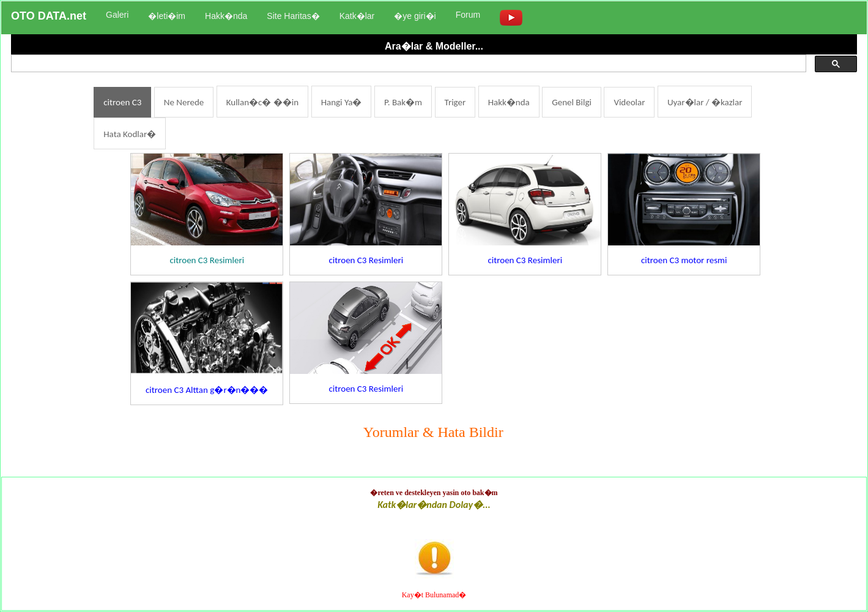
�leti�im (167, 16)
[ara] (407, 64)
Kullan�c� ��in (262, 102)
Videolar (629, 102)
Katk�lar (357, 16)
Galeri (117, 15)
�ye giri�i (415, 16)
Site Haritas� (293, 16)
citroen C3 (122, 102)
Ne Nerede (184, 102)
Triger (455, 102)
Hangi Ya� (342, 102)
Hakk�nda (226, 16)
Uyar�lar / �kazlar (705, 102)
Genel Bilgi (572, 102)
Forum (468, 15)
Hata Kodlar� (130, 134)
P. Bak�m (403, 102)
